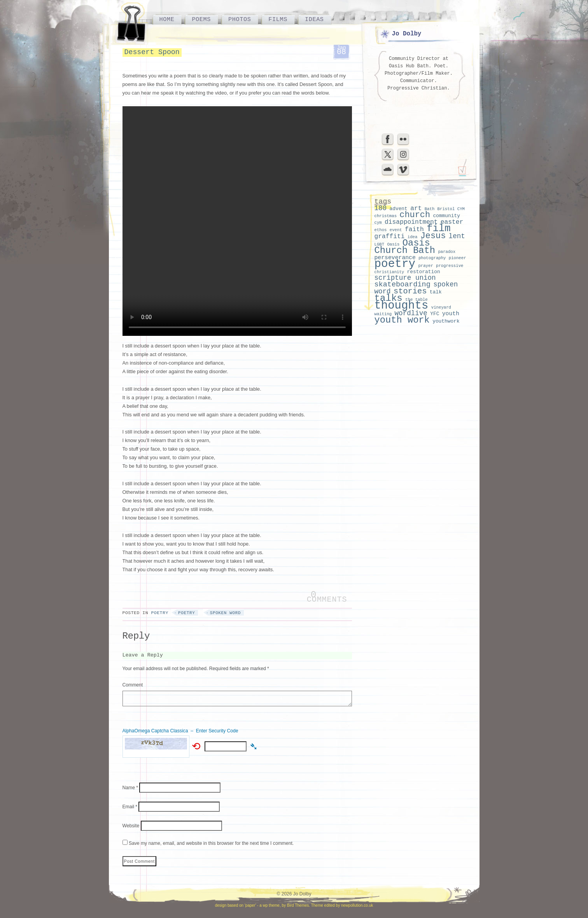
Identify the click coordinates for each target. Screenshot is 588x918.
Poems (201, 19)
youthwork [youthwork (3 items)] (446, 321)
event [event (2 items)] (396, 230)
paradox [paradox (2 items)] (447, 252)
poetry (186, 613)
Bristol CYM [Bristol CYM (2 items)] (451, 209)
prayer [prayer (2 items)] (425, 266)
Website (131, 826)
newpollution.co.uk (357, 905)
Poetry (159, 613)
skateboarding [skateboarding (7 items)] (402, 285)
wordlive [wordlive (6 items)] (411, 313)
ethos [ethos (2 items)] (381, 230)
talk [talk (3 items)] (436, 292)
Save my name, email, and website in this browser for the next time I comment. (211, 843)
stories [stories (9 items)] (410, 291)
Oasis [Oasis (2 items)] (393, 244)
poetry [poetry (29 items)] (395, 264)
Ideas (314, 19)
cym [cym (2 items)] (378, 223)
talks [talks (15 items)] (388, 298)
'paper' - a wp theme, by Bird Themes (277, 905)
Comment (133, 685)
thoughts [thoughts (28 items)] (402, 306)
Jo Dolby (407, 34)
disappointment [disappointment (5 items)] (411, 222)
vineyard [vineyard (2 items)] (441, 307)
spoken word (225, 613)
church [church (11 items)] (415, 215)
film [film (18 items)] (438, 229)
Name (130, 788)
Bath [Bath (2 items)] (430, 209)
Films (278, 19)
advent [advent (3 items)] (398, 209)
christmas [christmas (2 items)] (386, 216)
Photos (240, 19)
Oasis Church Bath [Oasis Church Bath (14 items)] (405, 247)
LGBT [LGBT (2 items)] (380, 244)
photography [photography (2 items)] (432, 258)
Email (130, 807)
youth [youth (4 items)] (451, 314)
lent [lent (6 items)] (457, 236)
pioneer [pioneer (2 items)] (458, 258)
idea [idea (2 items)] (413, 237)
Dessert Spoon (152, 52)
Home (167, 19)
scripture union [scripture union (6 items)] (405, 278)
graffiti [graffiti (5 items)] (390, 236)
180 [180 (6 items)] (381, 208)
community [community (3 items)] (446, 216)
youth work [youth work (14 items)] (402, 320)
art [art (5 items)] (416, 208)
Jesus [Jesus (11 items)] (433, 236)
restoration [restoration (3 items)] (424, 272)
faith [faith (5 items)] (414, 229)
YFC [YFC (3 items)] (435, 314)
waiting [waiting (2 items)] (383, 314)
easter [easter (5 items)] (452, 222)
